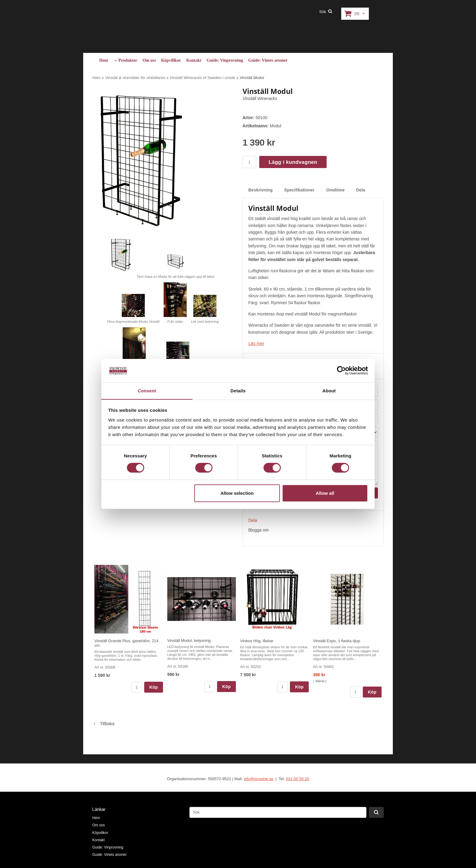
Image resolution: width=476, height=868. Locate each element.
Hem (104, 60)
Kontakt (194, 60)
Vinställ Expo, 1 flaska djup (337, 641)
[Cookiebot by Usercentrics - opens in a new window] (341, 370)
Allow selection (237, 493)
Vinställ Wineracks (260, 98)
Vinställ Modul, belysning (189, 640)
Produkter (128, 60)
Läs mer (256, 343)
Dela (361, 190)
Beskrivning (260, 190)
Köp (154, 687)
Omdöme (336, 190)
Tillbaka (103, 723)
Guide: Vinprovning (225, 60)
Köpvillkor (171, 60)
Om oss (149, 60)
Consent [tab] (147, 390)
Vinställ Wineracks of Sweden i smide (203, 78)
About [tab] (329, 390)
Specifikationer (299, 190)
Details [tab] (238, 390)
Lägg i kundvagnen (293, 162)
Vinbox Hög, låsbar (257, 641)
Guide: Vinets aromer (268, 60)
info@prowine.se (258, 778)
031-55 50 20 (298, 778)
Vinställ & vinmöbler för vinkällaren (136, 78)
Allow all (325, 493)
